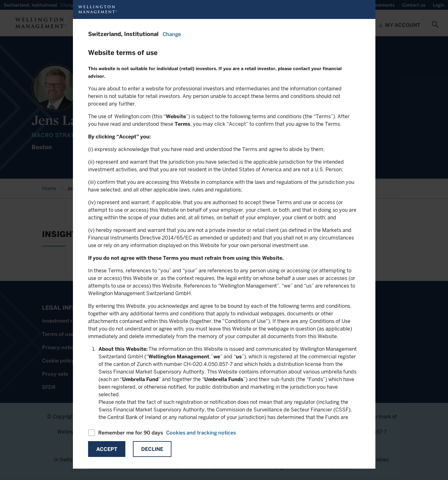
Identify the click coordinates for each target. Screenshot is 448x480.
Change (172, 34)
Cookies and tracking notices (201, 433)
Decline (152, 449)
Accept (107, 449)
